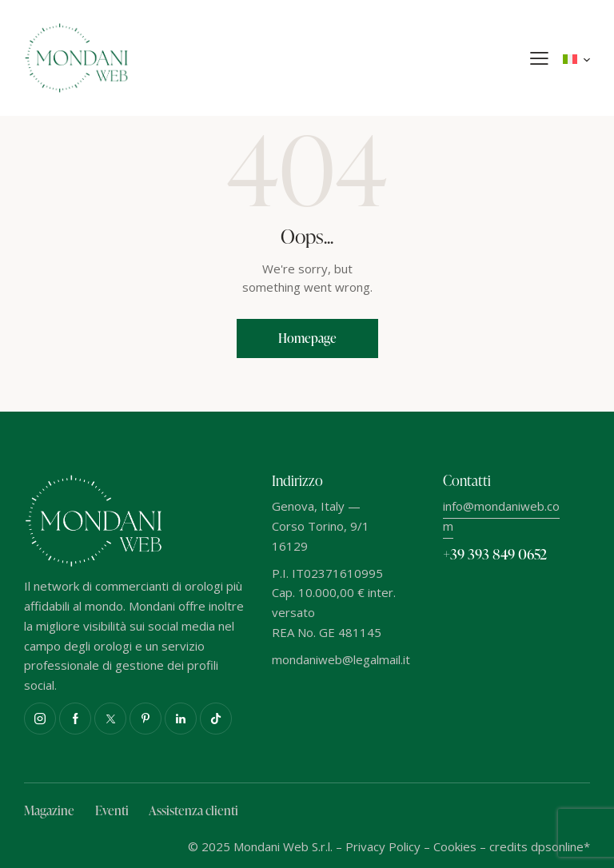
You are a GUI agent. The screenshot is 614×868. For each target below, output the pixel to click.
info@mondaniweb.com (501, 516)
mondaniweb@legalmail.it (341, 659)
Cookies (455, 846)
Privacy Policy (383, 846)
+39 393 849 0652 (495, 553)
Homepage (307, 338)
